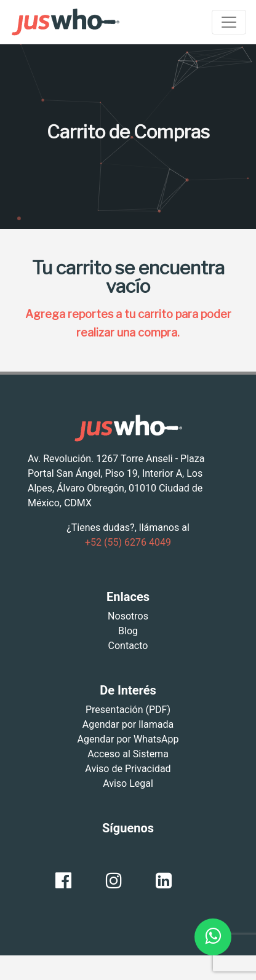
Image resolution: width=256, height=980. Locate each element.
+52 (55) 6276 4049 (128, 542)
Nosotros (128, 616)
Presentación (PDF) (128, 710)
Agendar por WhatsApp (128, 739)
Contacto (128, 646)
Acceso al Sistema (128, 754)
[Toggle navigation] (229, 22)
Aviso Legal (128, 783)
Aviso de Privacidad (128, 769)
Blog (128, 631)
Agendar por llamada (128, 724)
